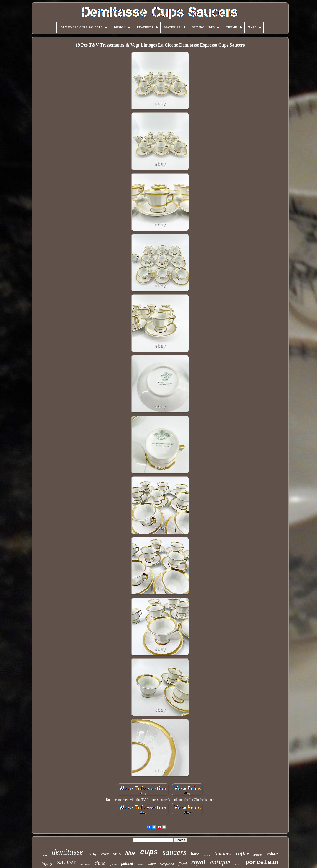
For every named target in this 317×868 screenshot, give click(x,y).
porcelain (262, 863)
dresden (258, 855)
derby (92, 854)
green (113, 864)
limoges (223, 853)
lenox (140, 865)
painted (127, 864)
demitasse (67, 852)
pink (45, 855)
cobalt (272, 854)
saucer (66, 862)
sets (117, 854)
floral (182, 864)
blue (130, 853)
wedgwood (167, 864)
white (152, 864)
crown (207, 855)
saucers (174, 852)
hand (195, 854)
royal (198, 862)
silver (238, 864)
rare (105, 854)
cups (149, 852)
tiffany (47, 863)
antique (220, 862)
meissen (85, 864)
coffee (242, 854)
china (100, 863)
